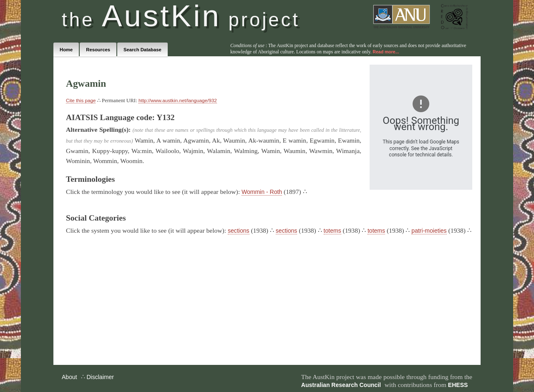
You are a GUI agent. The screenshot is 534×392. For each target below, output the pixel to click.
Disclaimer (100, 377)
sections (238, 231)
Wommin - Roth (262, 192)
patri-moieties (429, 231)
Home (66, 50)
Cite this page (81, 100)
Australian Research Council (341, 385)
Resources (98, 50)
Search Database (142, 50)
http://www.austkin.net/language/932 (178, 100)
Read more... (386, 52)
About (69, 377)
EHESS (458, 385)
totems (332, 231)
